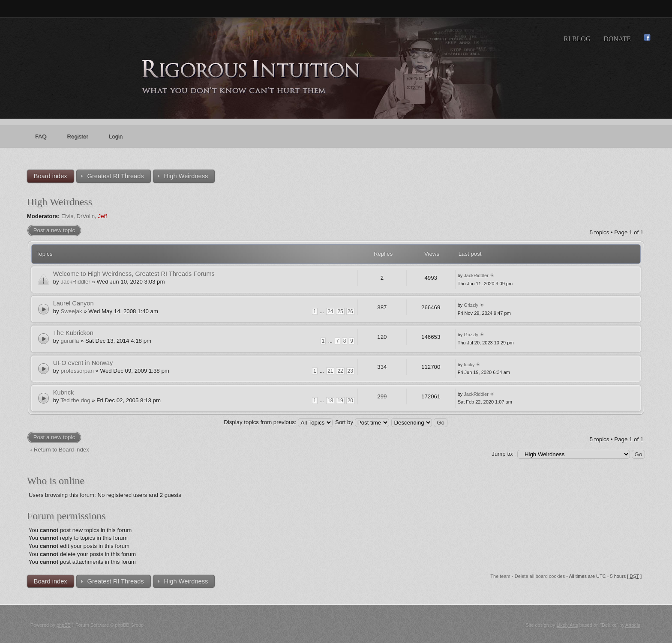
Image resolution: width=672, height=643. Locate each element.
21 (330, 371)
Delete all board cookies (540, 576)
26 (350, 311)
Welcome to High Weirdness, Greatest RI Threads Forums (134, 274)
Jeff (103, 216)
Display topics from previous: (278, 422)
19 (340, 401)
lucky (469, 365)
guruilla (70, 341)
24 (330, 311)
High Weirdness (60, 202)
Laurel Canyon (73, 303)
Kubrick (64, 392)
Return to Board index (61, 450)
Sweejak (71, 311)
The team (500, 576)
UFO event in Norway (83, 363)
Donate (617, 39)
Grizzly (471, 305)
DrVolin (85, 216)
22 (340, 371)
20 (350, 401)
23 (350, 371)
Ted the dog (75, 400)
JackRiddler (75, 282)
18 (330, 401)
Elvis (67, 216)
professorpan (77, 371)
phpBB (64, 625)
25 (340, 311)
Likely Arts (567, 625)
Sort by (362, 422)
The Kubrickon (73, 333)
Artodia (633, 625)
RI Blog (577, 39)
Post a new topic (54, 230)
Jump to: (502, 454)
